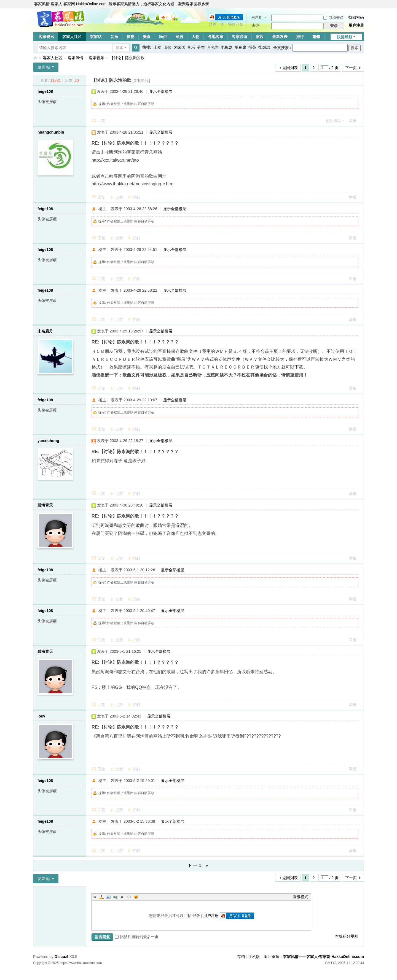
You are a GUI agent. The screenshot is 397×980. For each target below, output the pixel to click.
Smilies (136, 897)
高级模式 (301, 897)
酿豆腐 (240, 47)
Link (115, 897)
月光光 (213, 47)
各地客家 (216, 37)
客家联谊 (240, 37)
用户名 (256, 17)
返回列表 (290, 68)
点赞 (119, 197)
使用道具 (334, 121)
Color (101, 897)
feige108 (45, 91)
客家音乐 (96, 58)
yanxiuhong (48, 441)
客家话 (96, 37)
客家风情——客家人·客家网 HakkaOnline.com (35, 58)
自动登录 (334, 17)
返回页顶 (272, 957)
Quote (122, 897)
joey (41, 716)
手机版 (254, 957)
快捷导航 (345, 37)
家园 (260, 37)
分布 (201, 47)
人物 (195, 37)
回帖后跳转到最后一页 (137, 937)
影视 (130, 37)
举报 (353, 121)
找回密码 (356, 17)
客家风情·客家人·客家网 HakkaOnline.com (70, 4)
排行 (300, 37)
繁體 (316, 37)
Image (108, 897)
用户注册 (356, 25)
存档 (241, 957)
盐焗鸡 (264, 47)
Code (129, 897)
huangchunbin (51, 132)
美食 (147, 37)
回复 (101, 121)
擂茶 (252, 47)
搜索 (119, 48)
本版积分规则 (347, 936)
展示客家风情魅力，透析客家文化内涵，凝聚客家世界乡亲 (159, 4)
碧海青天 (45, 505)
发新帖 (44, 67)
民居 (179, 37)
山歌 (167, 47)
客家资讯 (46, 37)
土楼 (157, 47)
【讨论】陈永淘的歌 (127, 58)
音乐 (114, 37)
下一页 (351, 68)
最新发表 (280, 37)
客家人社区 (72, 37)
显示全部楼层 (161, 91)
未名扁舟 (45, 331)
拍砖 (137, 197)
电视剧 (227, 47)
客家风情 (76, 58)
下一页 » (199, 865)
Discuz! (61, 957)
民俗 (163, 37)
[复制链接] (141, 80)
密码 (256, 25)
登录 (196, 916)
